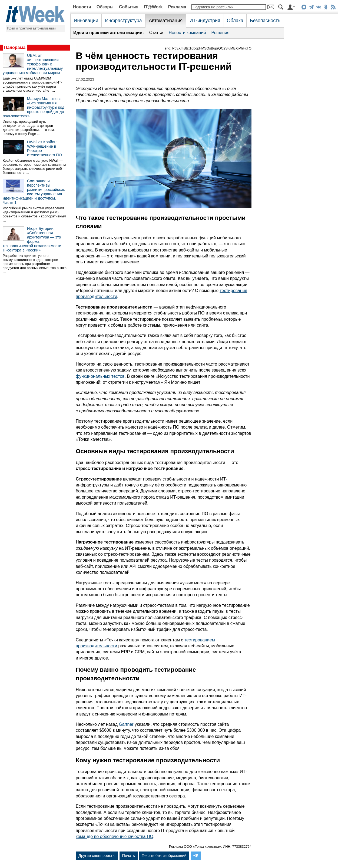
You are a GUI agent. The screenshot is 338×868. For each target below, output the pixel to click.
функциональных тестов (100, 376)
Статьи (156, 33)
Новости (82, 7)
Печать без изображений (164, 856)
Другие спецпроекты (97, 856)
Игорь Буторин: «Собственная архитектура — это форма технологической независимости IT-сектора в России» (32, 239)
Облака (235, 21)
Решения (220, 33)
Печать (129, 856)
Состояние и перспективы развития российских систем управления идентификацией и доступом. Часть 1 (34, 192)
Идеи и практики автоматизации (32, 28)
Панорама (15, 47)
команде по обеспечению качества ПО (115, 836)
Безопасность (265, 21)
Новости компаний (187, 33)
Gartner (126, 724)
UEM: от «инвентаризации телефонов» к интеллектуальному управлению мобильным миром (33, 64)
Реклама (177, 7)
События (129, 7)
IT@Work (153, 7)
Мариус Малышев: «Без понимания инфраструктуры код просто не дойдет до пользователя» (34, 107)
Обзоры (105, 7)
